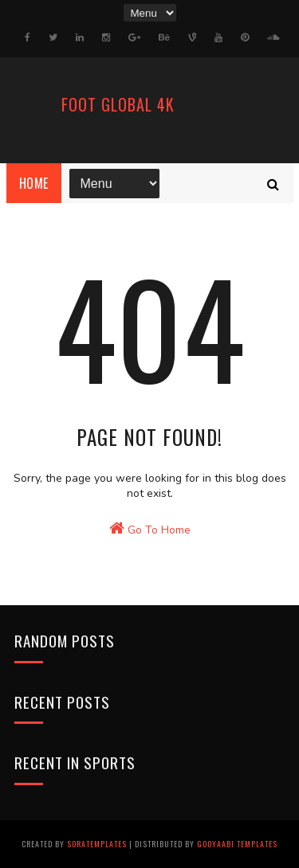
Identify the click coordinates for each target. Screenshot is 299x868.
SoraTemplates (97, 844)
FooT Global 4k (118, 104)
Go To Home (150, 529)
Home (34, 183)
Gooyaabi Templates (237, 844)
